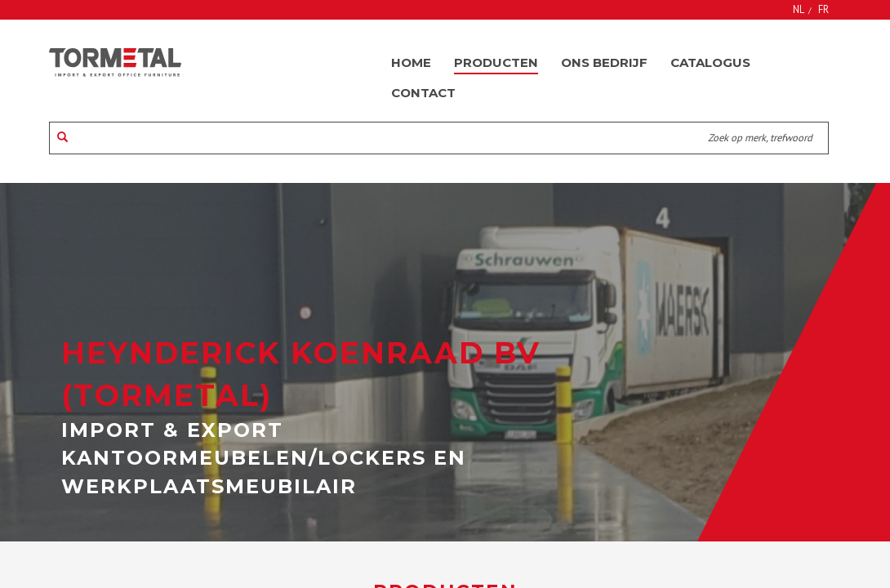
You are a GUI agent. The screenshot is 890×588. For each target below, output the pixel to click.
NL (799, 9)
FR (823, 9)
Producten (496, 62)
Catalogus (710, 62)
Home (411, 62)
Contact (423, 93)
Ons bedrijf (604, 62)
